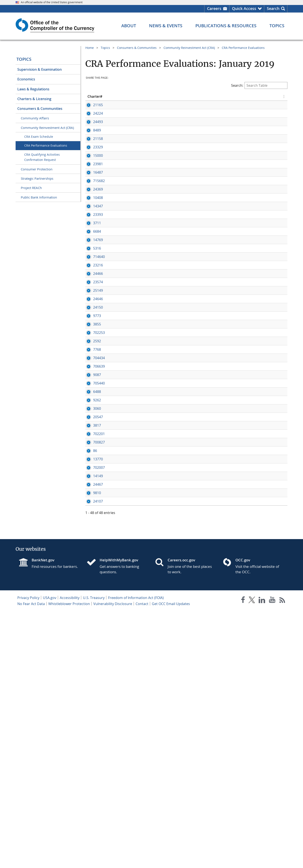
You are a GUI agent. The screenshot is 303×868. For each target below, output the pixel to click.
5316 (91, 329)
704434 (93, 520)
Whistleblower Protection (69, 861)
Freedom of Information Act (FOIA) (136, 855)
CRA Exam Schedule (39, 137)
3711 (91, 290)
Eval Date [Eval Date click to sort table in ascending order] (212, 96)
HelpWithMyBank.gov (119, 817)
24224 (92, 118)
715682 (93, 214)
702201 (93, 657)
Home (90, 48)
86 (89, 689)
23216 (92, 351)
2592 (91, 493)
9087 (91, 546)
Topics (24, 59)
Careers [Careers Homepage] (214, 8)
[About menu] (129, 26)
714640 (93, 342)
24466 (92, 369)
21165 (92, 105)
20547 (92, 626)
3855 (91, 472)
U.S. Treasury (94, 855)
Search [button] (273, 8)
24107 (92, 758)
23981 (92, 192)
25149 (92, 405)
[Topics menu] (277, 26)
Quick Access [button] (244, 8)
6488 (91, 582)
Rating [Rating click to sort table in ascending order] (238, 96)
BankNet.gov (43, 817)
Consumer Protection (37, 169)
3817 (91, 639)
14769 (92, 316)
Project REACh (31, 188)
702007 (93, 715)
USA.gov (50, 855)
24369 (92, 227)
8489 (91, 140)
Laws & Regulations (33, 89)
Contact (142, 861)
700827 (93, 671)
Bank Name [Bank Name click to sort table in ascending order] (125, 96)
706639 (93, 533)
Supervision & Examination (40, 69)
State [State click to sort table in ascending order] (188, 96)
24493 (92, 131)
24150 (92, 440)
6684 (91, 303)
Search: (259, 85)
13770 (92, 702)
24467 (92, 732)
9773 (91, 458)
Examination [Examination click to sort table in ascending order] (271, 96)
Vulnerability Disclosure (113, 861)
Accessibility (70, 855)
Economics (26, 79)
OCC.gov (243, 817)
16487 (92, 201)
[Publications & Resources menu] (226, 26)
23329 (92, 171)
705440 (93, 564)
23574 (92, 387)
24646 (92, 423)
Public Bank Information (39, 197)
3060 (91, 608)
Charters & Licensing (34, 99)
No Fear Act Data (31, 861)
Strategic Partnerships (37, 178)
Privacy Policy (28, 855)
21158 (92, 153)
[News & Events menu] (166, 26)
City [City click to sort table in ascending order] (159, 96)
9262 (91, 595)
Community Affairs (35, 118)
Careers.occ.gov (181, 817)
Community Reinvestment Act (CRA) (47, 128)
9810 (91, 745)
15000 (92, 179)
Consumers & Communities (40, 109)
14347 (92, 258)
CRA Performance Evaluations (46, 145)
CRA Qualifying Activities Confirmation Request (42, 157)
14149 (92, 723)
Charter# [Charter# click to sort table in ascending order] (95, 96)
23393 (92, 272)
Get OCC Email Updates (171, 861)
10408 (92, 245)
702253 (93, 485)
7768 (91, 506)
